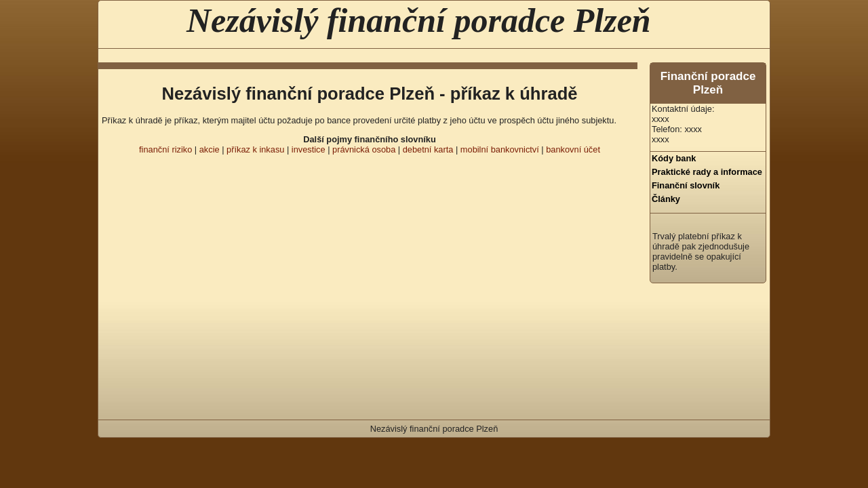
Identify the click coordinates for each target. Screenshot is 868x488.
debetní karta (428, 149)
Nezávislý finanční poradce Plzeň (419, 20)
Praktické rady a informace (707, 172)
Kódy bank (674, 158)
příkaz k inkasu (255, 149)
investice (309, 149)
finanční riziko (165, 149)
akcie (210, 149)
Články (666, 199)
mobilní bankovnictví (500, 149)
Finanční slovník (686, 185)
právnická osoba (364, 149)
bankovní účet (573, 149)
